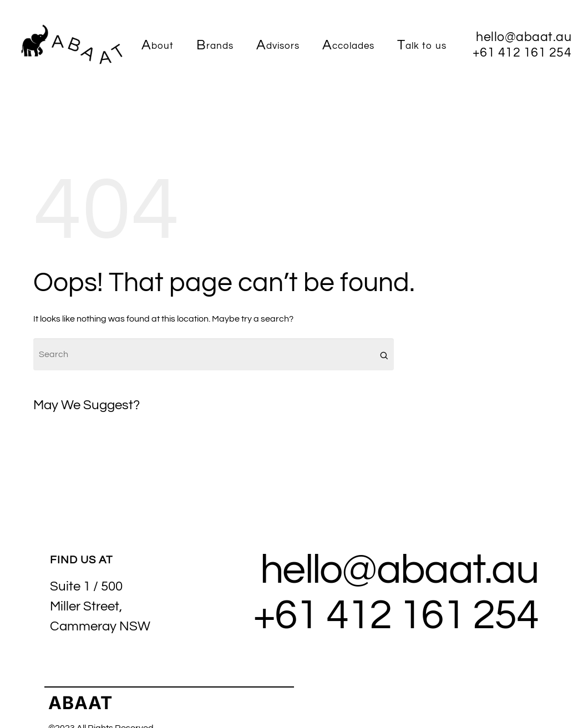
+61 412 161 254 (396, 615)
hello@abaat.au (399, 570)
